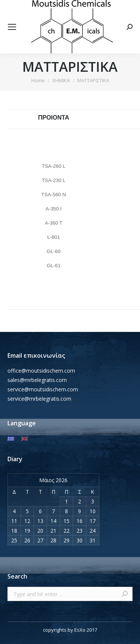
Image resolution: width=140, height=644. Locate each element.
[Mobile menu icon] (12, 27)
